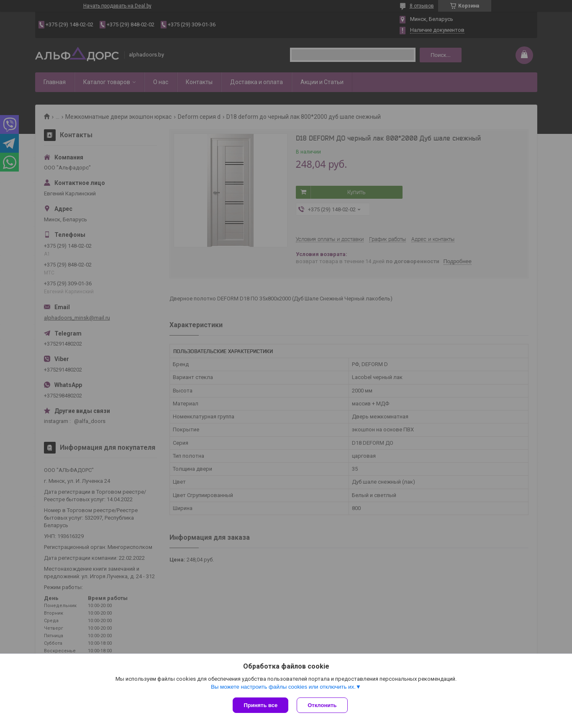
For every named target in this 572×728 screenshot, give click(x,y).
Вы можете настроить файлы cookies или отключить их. (283, 687)
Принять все (260, 705)
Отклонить (322, 705)
